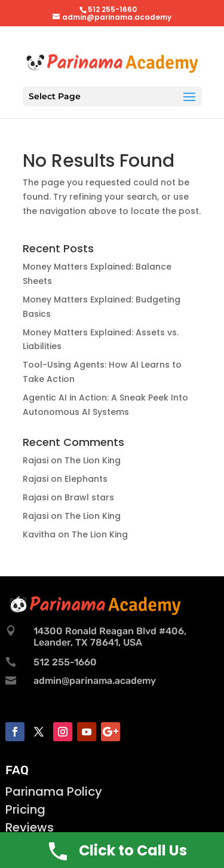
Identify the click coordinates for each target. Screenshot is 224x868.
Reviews (30, 827)
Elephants (86, 479)
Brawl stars (89, 497)
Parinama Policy (54, 791)
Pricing (25, 809)
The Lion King (93, 460)
